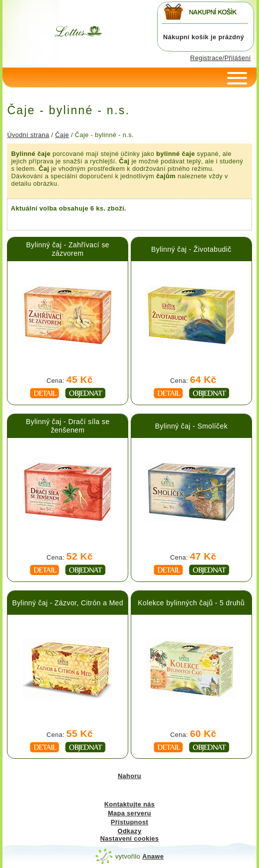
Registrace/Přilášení (221, 58)
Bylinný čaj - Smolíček (191, 426)
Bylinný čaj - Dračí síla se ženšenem (68, 426)
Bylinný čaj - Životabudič (191, 249)
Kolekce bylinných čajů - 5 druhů (191, 603)
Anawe (153, 856)
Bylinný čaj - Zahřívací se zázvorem (68, 249)
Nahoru (129, 776)
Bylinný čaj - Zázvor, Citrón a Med (68, 603)
